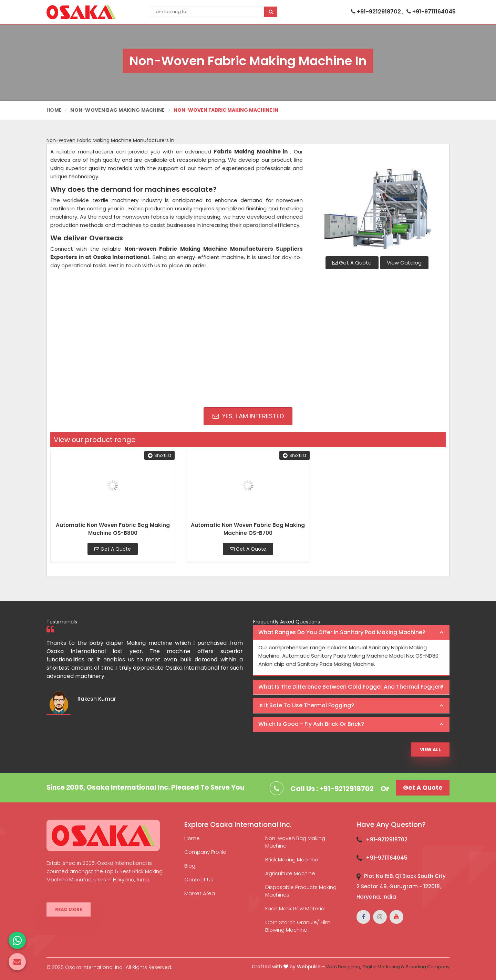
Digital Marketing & (384, 967)
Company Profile (205, 852)
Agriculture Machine (290, 873)
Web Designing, (344, 967)
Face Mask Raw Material (295, 908)
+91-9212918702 (377, 12)
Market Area (200, 893)
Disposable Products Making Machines (301, 891)
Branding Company (428, 967)
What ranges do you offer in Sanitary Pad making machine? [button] (342, 632)
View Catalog (404, 263)
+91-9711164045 (431, 12)
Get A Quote (352, 263)
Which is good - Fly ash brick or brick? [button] (311, 724)
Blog (190, 866)
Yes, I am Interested (248, 416)
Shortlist (159, 455)
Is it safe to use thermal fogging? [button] (306, 705)
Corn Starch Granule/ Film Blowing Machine (298, 926)
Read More (69, 909)
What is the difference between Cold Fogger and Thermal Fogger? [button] (351, 687)
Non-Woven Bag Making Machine (117, 110)
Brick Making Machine (292, 859)
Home (54, 110)
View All (430, 749)
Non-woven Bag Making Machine (295, 842)
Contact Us (199, 879)
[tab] (351, 633)
